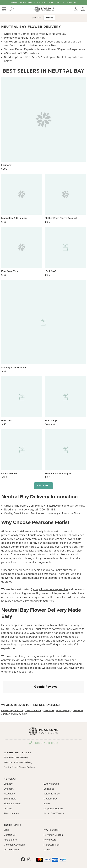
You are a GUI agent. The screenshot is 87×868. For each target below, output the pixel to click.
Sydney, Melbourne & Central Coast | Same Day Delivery (43, 2)
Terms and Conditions (35, 865)
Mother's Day (50, 783)
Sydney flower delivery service (49, 589)
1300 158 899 (43, 728)
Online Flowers (12, 834)
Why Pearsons (51, 815)
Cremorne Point (33, 695)
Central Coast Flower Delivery (19, 752)
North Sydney (63, 695)
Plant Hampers (12, 798)
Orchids (8, 793)
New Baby (9, 778)
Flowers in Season (53, 820)
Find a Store (10, 825)
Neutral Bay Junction (12, 695)
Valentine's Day (52, 778)
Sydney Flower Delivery (16, 742)
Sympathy (9, 774)
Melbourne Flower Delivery (18, 747)
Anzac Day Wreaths (54, 798)
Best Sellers (10, 783)
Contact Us (10, 820)
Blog (6, 815)
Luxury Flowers (51, 769)
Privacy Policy (56, 865)
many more (21, 699)
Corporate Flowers (53, 793)
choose (49, 18)
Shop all (43, 485)
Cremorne (49, 695)
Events (47, 788)
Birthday (8, 769)
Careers (48, 834)
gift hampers (52, 578)
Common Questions (14, 830)
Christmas (49, 774)
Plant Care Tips (52, 830)
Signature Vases (12, 788)
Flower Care (50, 825)
